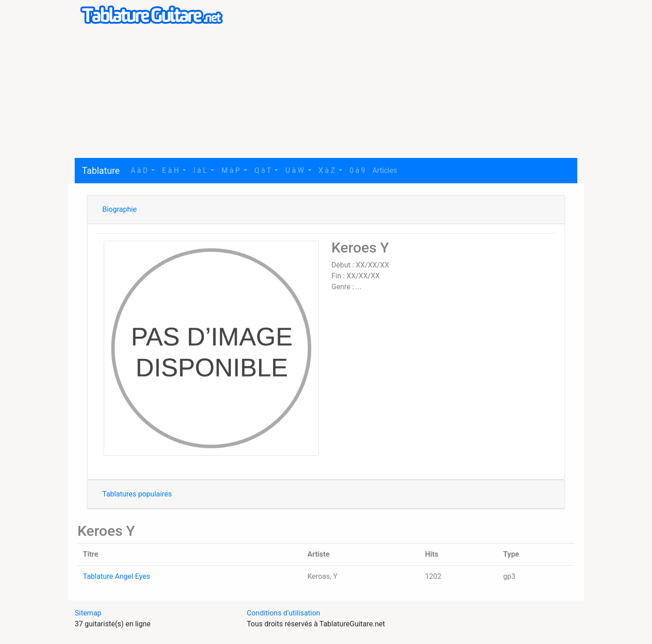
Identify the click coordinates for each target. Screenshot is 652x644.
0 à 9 (357, 170)
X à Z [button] (328, 170)
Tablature (101, 171)
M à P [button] (232, 170)
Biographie (120, 209)
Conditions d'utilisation (283, 613)
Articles (385, 170)
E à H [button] (171, 170)
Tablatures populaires (137, 494)
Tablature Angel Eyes (116, 576)
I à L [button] (201, 170)
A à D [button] (140, 170)
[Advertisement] (326, 95)
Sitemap (88, 613)
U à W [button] (295, 170)
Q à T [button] (264, 170)
